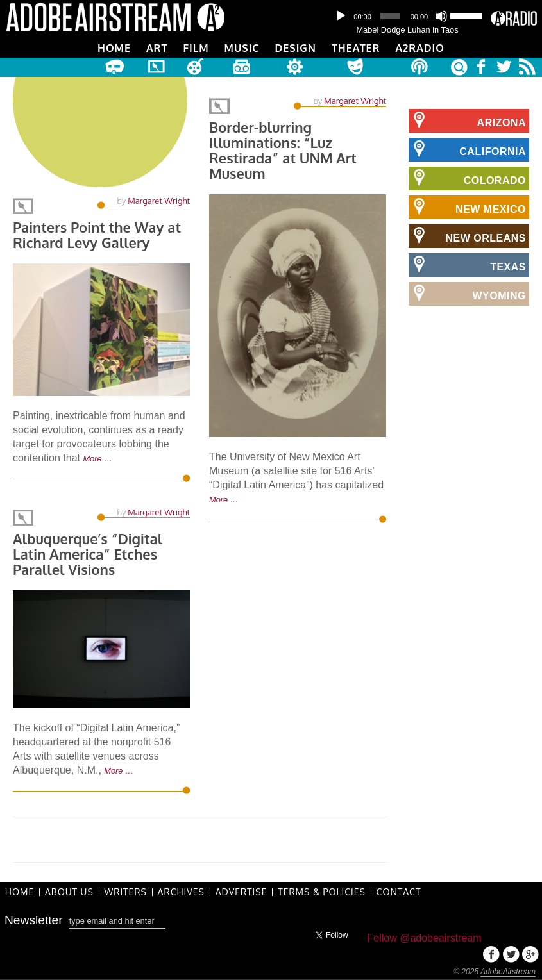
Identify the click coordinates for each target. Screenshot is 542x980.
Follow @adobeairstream (424, 938)
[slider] (390, 16)
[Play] (341, 16)
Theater (356, 48)
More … (97, 461)
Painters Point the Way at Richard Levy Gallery (97, 238)
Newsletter (34, 920)
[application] (407, 16)
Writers (126, 892)
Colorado (467, 178)
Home (114, 48)
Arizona (467, 120)
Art (157, 48)
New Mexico (467, 207)
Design (296, 48)
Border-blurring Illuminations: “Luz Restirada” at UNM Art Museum (284, 151)
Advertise (242, 892)
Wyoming (467, 294)
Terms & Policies (323, 892)
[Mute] (441, 16)
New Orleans (467, 236)
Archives (182, 892)
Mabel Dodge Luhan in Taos (407, 30)
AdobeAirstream (508, 972)
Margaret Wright (159, 203)
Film (196, 48)
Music (242, 48)
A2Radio (420, 48)
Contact (400, 892)
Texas (467, 265)
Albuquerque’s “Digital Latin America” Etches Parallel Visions (88, 554)
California (467, 149)
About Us (70, 892)
